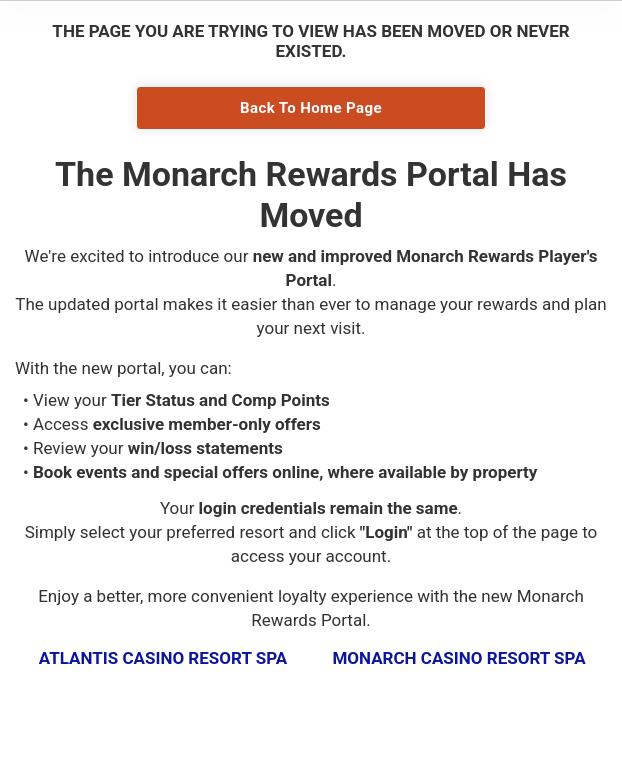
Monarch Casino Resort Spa (458, 658)
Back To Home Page (311, 108)
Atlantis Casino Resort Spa (163, 658)
